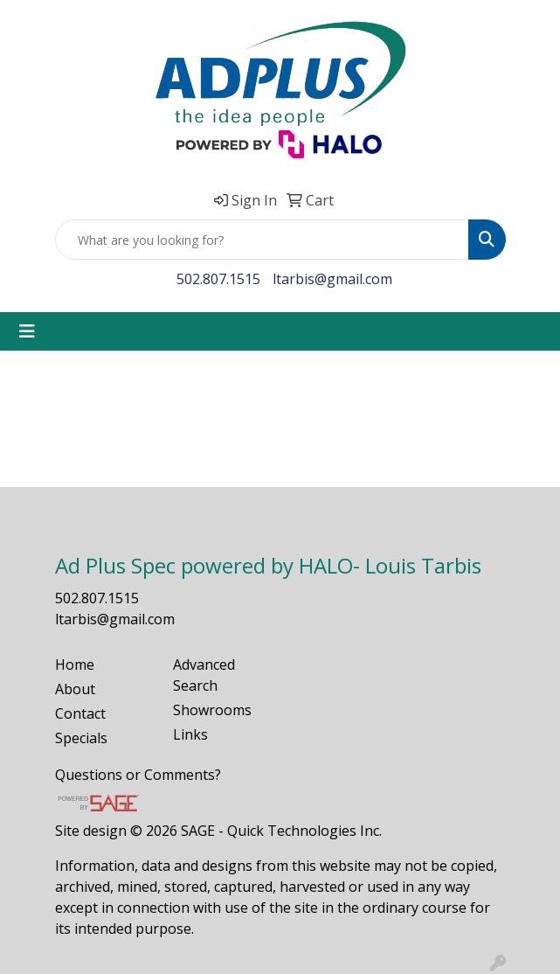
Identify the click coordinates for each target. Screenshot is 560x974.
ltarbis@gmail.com (332, 279)
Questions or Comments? (138, 775)
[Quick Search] (262, 240)
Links (190, 734)
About (75, 689)
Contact (80, 713)
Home (75, 664)
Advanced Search (204, 675)
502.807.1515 (218, 279)
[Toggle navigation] (27, 331)
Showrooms (212, 710)
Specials (81, 738)
